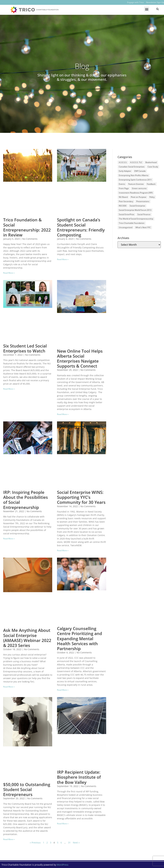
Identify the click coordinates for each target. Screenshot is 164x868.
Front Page (124, 188)
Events (122, 184)
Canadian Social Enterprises (132, 167)
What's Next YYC (143, 227)
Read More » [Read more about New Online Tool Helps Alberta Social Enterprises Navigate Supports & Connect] (63, 414)
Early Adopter (125, 171)
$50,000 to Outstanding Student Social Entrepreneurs (27, 789)
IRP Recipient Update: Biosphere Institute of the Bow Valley (79, 777)
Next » (76, 843)
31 (69, 843)
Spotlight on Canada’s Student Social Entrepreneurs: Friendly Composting (81, 227)
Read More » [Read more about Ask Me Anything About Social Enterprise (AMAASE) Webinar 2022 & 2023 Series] (9, 687)
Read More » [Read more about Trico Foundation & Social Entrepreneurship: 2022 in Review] (9, 273)
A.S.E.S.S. (123, 162)
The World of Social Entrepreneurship (136, 219)
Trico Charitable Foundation (132, 223)
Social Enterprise (137, 206)
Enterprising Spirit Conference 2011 (135, 180)
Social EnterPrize (127, 214)
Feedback (151, 184)
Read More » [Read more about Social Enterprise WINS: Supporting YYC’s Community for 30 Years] (63, 550)
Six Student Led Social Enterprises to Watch (25, 348)
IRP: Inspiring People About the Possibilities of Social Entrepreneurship (26, 500)
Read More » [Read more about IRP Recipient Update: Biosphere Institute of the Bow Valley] (63, 824)
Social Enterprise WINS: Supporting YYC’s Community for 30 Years (81, 497)
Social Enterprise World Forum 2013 (135, 210)
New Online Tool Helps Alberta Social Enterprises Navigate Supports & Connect (80, 359)
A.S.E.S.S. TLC (136, 162)
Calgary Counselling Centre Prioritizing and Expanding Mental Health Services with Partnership (80, 639)
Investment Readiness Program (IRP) (136, 193)
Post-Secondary (126, 201)
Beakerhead (151, 162)
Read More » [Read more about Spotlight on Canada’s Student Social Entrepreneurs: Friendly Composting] (63, 259)
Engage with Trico (135, 2)
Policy (152, 197)
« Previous (35, 843)
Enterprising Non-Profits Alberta (134, 175)
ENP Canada (140, 171)
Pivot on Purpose (139, 197)
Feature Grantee (136, 184)
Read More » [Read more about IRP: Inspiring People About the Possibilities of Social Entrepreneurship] (9, 539)
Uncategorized (126, 227)
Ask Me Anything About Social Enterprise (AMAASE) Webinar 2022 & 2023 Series (27, 638)
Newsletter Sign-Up (155, 2)
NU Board (123, 197)
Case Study (153, 167)
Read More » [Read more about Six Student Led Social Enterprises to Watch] (9, 389)
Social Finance (144, 214)
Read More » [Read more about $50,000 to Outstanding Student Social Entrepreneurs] (9, 839)
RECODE (123, 206)
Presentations (143, 201)
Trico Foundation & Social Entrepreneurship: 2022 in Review (27, 227)
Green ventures (139, 188)
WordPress (63, 865)
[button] (147, 9)
